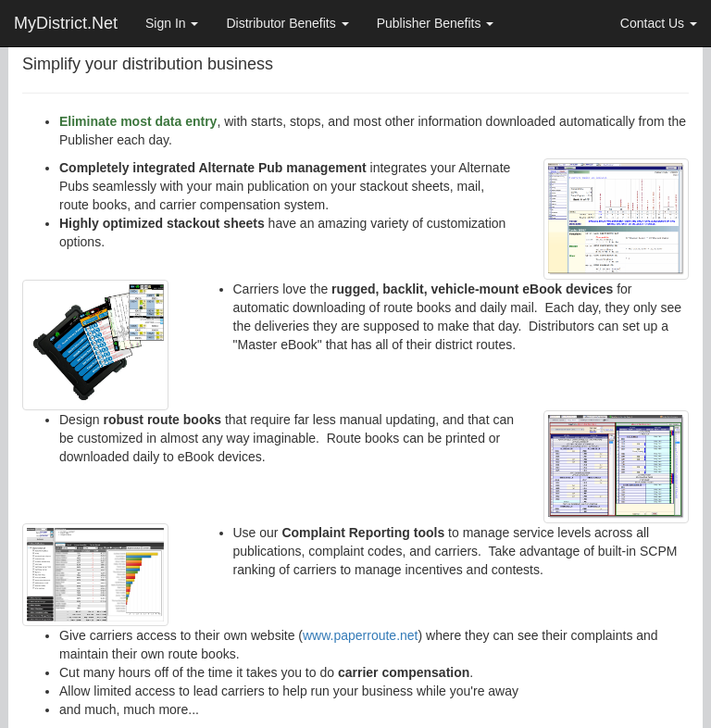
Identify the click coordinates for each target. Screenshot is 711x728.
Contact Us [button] (659, 23)
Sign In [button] (172, 23)
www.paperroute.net (361, 635)
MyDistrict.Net (66, 23)
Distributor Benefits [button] (287, 23)
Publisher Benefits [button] (436, 23)
